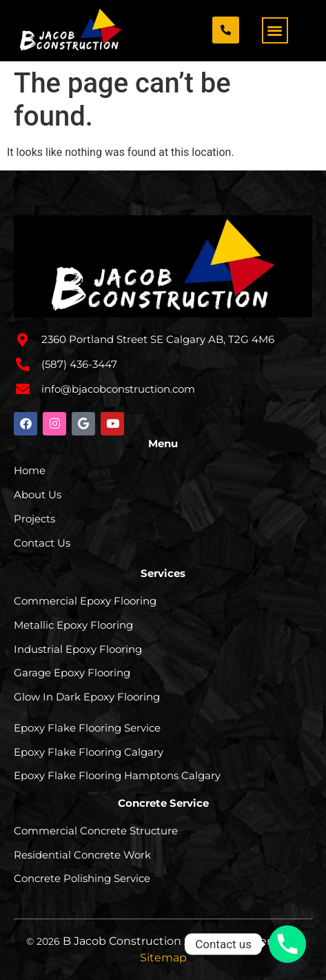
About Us (38, 494)
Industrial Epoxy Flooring (78, 649)
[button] (275, 31)
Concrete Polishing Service (82, 878)
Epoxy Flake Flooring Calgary (89, 752)
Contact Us (42, 543)
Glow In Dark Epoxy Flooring (87, 697)
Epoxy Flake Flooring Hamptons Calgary (117, 775)
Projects (34, 519)
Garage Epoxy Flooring (72, 673)
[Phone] (287, 944)
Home (30, 470)
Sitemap (163, 958)
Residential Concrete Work (82, 855)
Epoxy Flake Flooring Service (87, 728)
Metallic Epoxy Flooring (73, 625)
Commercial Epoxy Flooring (85, 601)
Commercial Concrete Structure (96, 831)
